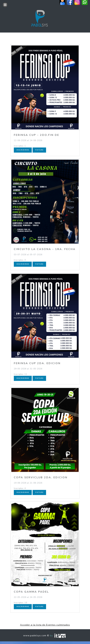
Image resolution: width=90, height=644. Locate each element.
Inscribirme (23, 150)
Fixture (39, 150)
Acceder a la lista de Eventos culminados (45, 625)
